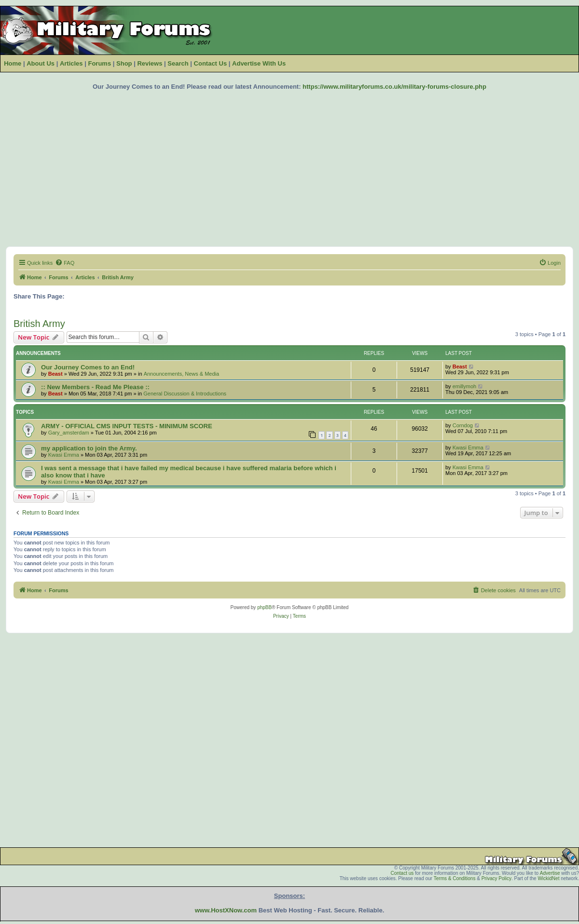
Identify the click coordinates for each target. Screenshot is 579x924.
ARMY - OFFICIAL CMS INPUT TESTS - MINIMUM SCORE (127, 426)
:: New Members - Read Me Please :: (95, 387)
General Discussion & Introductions (185, 394)
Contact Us (211, 63)
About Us (41, 63)
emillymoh (465, 386)
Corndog (463, 425)
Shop (124, 63)
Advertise (550, 873)
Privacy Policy (496, 878)
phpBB (264, 607)
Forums (99, 63)
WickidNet (548, 878)
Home (13, 63)
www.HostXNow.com (226, 910)
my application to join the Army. (89, 448)
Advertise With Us (259, 63)
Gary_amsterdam (69, 433)
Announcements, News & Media (182, 374)
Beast (55, 374)
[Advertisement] (289, 168)
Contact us (402, 873)
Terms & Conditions (455, 878)
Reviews (150, 63)
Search (178, 63)
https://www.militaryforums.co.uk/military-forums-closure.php (394, 87)
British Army (39, 324)
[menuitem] (65, 263)
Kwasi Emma (64, 455)
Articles (71, 63)
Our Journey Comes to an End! (88, 367)
